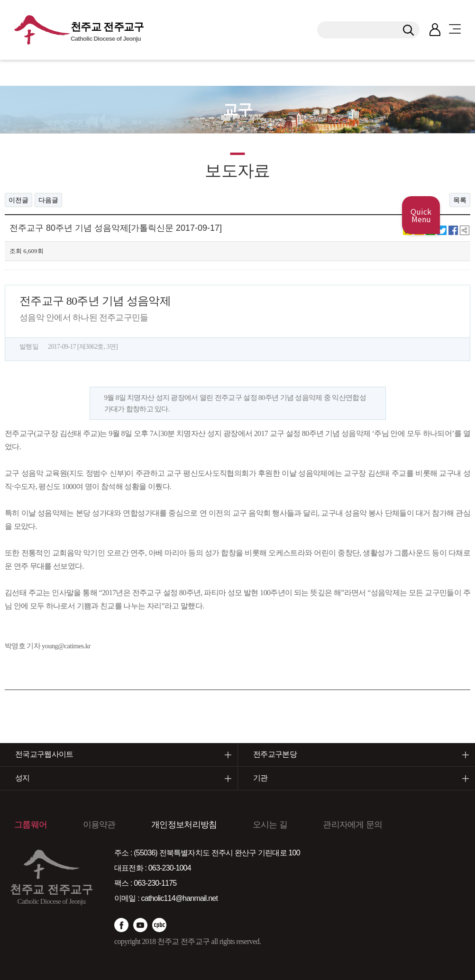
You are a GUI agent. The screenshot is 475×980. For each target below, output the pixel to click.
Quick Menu (421, 215)
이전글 (18, 200)
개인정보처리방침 (184, 825)
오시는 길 (270, 825)
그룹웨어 (31, 825)
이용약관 (99, 825)
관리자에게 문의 (352, 825)
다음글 (48, 200)
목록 (460, 200)
